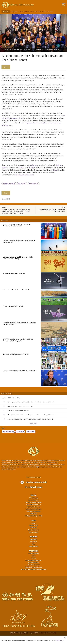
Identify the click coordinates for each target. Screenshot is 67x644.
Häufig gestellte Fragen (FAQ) (34, 519)
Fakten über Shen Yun (33, 510)
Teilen (6, 67)
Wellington (35, 171)
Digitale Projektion (34, 566)
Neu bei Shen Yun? (33, 504)
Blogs (34, 547)
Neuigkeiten (14, 12)
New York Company (9, 187)
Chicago (4, 176)
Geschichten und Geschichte (33, 571)
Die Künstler (34, 517)
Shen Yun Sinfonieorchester (34, 506)
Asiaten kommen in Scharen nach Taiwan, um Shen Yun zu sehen (37, 12)
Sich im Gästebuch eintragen (34, 491)
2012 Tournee (22, 187)
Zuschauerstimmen (34, 533)
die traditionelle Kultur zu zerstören (13, 120)
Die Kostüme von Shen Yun (34, 564)
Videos (33, 524)
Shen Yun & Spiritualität (33, 515)
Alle (4, 401)
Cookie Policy (59, 641)
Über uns (33, 499)
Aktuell (33, 527)
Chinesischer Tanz (33, 557)
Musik (33, 559)
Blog (18, 401)
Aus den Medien (33, 536)
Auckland (25, 171)
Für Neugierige (33, 554)
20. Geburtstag (33, 501)
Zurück (5, 12)
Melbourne (34, 168)
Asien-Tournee (34, 187)
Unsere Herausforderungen (33, 513)
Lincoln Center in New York (35, 178)
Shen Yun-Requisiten (33, 568)
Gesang (33, 562)
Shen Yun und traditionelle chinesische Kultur (34, 573)
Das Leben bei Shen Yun (33, 508)
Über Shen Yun (33, 529)
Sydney (7, 171)
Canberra (60, 168)
